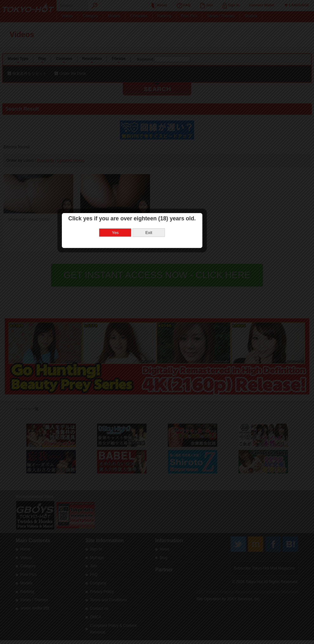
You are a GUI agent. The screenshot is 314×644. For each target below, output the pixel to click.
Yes (139, 312)
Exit (173, 312)
